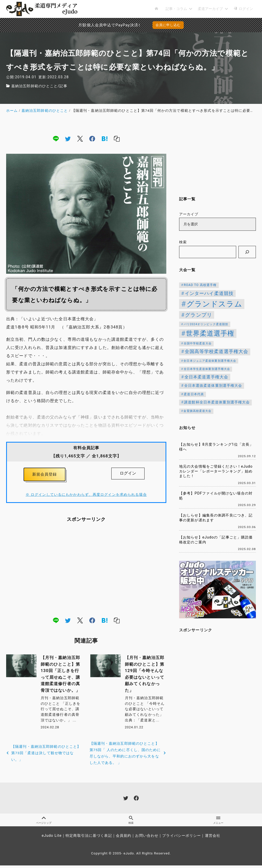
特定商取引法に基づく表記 (89, 838)
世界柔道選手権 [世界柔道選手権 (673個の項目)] (210, 333)
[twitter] (68, 138)
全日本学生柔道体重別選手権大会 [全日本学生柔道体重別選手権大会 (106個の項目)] (207, 369)
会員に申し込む (168, 25)
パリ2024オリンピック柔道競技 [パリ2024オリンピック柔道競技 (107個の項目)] (206, 324)
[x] (80, 138)
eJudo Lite (52, 838)
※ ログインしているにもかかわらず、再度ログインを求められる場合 (86, 496)
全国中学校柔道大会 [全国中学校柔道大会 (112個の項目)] (198, 343)
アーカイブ (189, 214)
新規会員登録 (45, 475)
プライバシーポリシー (182, 838)
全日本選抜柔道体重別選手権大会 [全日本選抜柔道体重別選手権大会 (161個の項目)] (213, 386)
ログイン (128, 473)
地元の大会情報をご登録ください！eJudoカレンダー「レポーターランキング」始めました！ (216, 471)
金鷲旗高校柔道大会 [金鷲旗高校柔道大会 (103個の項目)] (197, 411)
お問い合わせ (147, 838)
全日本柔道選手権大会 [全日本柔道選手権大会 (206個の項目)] (206, 377)
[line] (56, 138)
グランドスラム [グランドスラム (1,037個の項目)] (214, 304)
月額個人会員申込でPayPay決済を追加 (93, 25)
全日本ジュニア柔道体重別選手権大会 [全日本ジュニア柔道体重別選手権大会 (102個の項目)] (210, 361)
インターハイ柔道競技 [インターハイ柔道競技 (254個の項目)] (209, 293)
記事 (63, 86)
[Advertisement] (86, 571)
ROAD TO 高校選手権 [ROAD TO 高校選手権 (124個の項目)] (200, 285)
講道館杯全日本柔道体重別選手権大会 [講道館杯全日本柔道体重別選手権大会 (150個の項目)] (217, 402)
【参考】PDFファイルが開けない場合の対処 (216, 496)
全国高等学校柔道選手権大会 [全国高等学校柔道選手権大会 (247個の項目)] (217, 351)
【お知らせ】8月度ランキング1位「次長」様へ (216, 447)
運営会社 (213, 838)
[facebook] (92, 138)
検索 (183, 242)
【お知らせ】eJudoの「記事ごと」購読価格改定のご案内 (216, 540)
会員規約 (124, 838)
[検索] (247, 252)
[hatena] (105, 138)
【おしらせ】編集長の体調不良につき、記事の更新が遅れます (216, 518)
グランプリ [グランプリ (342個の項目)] (199, 315)
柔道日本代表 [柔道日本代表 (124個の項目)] (194, 394)
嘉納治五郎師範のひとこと (34, 86)
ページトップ (44, 822)
